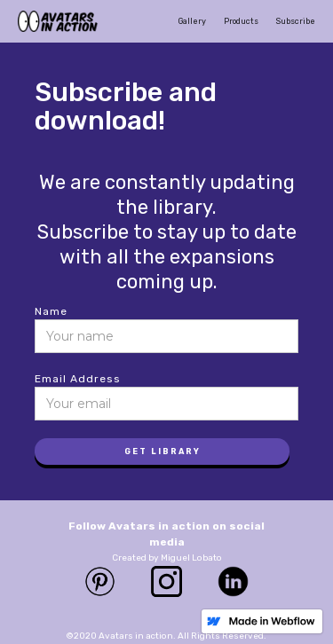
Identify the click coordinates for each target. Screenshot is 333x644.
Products (241, 21)
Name (51, 311)
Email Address (78, 379)
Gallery (192, 21)
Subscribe (296, 21)
